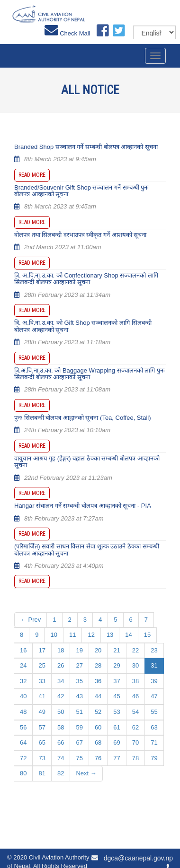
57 (42, 727)
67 (79, 742)
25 (42, 665)
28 (98, 665)
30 (135, 665)
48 (23, 712)
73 (42, 758)
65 (42, 742)
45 (117, 696)
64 (23, 742)
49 (42, 712)
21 (117, 650)
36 (98, 681)
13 (110, 635)
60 (98, 727)
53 (117, 712)
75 (79, 758)
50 (61, 712)
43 (79, 696)
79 (154, 758)
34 (61, 681)
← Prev (31, 620)
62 (135, 727)
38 (135, 681)
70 (135, 742)
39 (154, 681)
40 (23, 696)
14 (128, 635)
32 (23, 681)
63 (154, 727)
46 (135, 696)
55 (154, 712)
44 (98, 696)
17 (42, 650)
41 (42, 696)
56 (23, 727)
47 (154, 696)
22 (135, 650)
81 (42, 773)
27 (79, 665)
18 (61, 650)
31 (154, 665)
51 (79, 712)
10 (54, 635)
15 (147, 635)
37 (117, 681)
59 (79, 727)
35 (79, 681)
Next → (86, 773)
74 (61, 758)
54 (135, 712)
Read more (32, 175)
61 (117, 727)
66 (61, 742)
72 (23, 758)
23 (154, 650)
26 (61, 665)
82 (61, 773)
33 (42, 681)
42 (61, 696)
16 (23, 650)
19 (79, 650)
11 (72, 635)
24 (23, 665)
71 (154, 742)
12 (91, 635)
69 (117, 742)
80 (23, 773)
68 (98, 742)
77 (117, 758)
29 (117, 665)
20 (98, 650)
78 (135, 758)
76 (98, 758)
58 (61, 727)
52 (98, 712)
